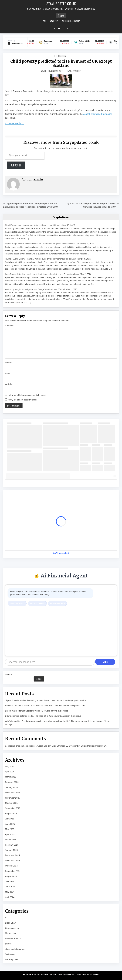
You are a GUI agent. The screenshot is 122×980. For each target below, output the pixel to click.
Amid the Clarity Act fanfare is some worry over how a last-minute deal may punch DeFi (45, 706)
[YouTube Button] (59, 29)
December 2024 (12, 855)
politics (8, 944)
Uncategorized (12, 959)
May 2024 (10, 892)
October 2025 (11, 803)
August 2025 (11, 813)
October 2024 (11, 866)
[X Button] (54, 29)
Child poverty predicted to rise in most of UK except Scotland (61, 63)
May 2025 (10, 829)
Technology (61, 56)
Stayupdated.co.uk (61, 4)
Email (8, 373)
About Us (54, 21)
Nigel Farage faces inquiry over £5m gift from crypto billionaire (33, 225)
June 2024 (10, 887)
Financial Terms (37, 603)
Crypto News (61, 217)
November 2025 (12, 798)
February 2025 (12, 845)
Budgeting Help (57, 603)
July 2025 (10, 819)
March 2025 (11, 840)
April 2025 (10, 834)
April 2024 (10, 897)
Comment (10, 326)
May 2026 (10, 766)
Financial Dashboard (71, 21)
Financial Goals (17, 603)
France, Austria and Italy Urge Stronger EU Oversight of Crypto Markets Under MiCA (68, 746)
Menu (62, 16)
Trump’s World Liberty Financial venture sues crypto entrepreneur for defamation (42, 259)
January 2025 (11, 850)
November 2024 (12, 861)
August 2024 (11, 876)
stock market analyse (15, 949)
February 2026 (12, 782)
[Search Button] (67, 29)
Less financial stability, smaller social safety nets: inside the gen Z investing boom (42, 274)
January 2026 (11, 787)
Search (8, 674)
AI (6, 918)
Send (105, 662)
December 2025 (12, 793)
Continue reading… (15, 123)
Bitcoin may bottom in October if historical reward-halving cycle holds (37, 711)
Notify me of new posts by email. (23, 400)
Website (9, 384)
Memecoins (10, 933)
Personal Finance (13, 938)
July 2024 (10, 881)
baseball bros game (17, 746)
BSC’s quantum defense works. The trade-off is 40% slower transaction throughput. (43, 716)
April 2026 (10, 772)
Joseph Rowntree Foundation (98, 114)
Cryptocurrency (12, 928)
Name (8, 362)
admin (43, 71)
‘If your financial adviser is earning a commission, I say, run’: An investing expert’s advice (46, 700)
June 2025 (10, 824)
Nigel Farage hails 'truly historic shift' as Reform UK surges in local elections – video (43, 244)
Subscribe (16, 165)
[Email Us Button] (63, 29)
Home (44, 21)
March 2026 (11, 777)
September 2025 (13, 808)
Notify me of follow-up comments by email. (27, 395)
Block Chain (11, 923)
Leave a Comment (74, 71)
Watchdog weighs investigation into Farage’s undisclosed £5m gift (35, 289)
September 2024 (13, 871)
